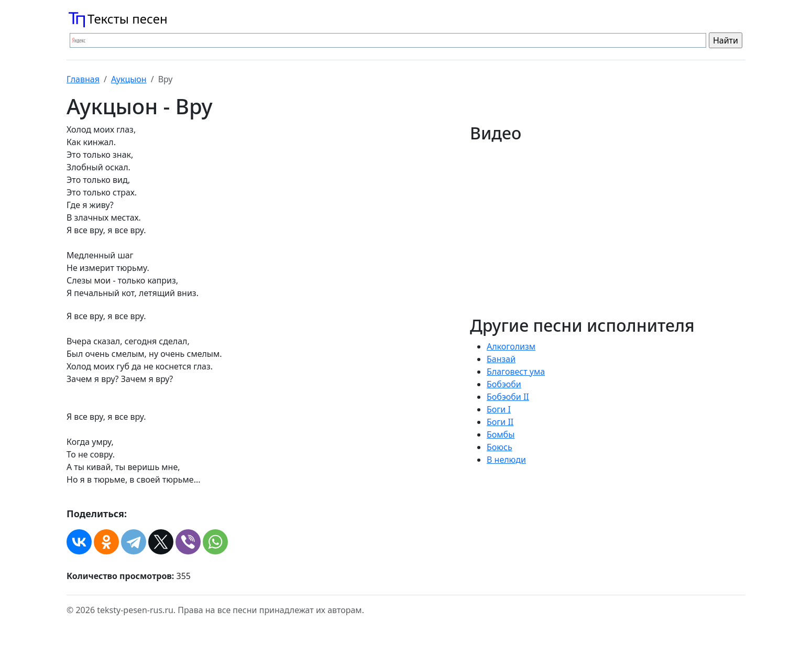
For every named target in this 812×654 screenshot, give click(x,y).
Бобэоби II (508, 397)
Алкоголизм (511, 346)
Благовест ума (516, 372)
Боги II (500, 422)
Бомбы (501, 434)
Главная (83, 79)
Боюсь (500, 447)
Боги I (499, 409)
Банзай (501, 359)
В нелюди (506, 460)
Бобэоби (504, 384)
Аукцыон (129, 79)
